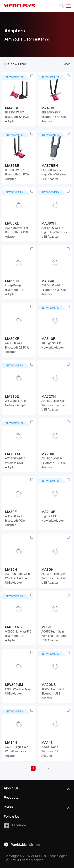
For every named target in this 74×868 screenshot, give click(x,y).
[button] (26, 768)
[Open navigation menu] (68, 6)
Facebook (15, 825)
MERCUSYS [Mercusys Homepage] (19, 6)
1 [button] (33, 768)
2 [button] (41, 768)
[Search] (62, 6)
